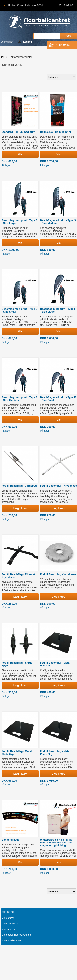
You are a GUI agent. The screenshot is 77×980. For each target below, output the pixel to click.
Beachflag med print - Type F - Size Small (58, 399)
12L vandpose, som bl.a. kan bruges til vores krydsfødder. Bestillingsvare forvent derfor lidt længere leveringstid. (57, 583)
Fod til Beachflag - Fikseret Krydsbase (18, 576)
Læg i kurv (20, 508)
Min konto (8, 912)
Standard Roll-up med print (18, 132)
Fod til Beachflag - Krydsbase (58, 486)
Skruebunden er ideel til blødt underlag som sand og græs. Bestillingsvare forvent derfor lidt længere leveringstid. (19, 675)
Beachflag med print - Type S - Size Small (20, 310)
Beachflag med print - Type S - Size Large (20, 222)
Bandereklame (11, 840)
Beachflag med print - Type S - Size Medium (58, 222)
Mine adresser (9, 929)
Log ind (25, 41)
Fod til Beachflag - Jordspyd (19, 486)
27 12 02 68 (66, 5)
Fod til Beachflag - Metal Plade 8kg (55, 753)
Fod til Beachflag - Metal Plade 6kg (17, 753)
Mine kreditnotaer (11, 924)
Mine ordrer (8, 918)
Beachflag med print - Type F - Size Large (58, 310)
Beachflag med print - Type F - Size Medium (19, 399)
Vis (20, 154)
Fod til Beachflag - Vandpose (58, 574)
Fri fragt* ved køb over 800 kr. (27, 5)
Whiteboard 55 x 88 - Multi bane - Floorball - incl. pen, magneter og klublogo (57, 842)
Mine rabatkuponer (12, 940)
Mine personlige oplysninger (17, 935)
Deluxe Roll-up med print (55, 132)
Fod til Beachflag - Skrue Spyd (17, 664)
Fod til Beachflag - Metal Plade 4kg (55, 664)
